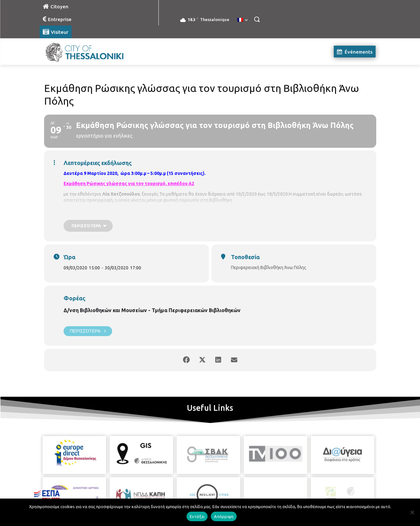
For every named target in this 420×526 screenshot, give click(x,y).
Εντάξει (197, 516)
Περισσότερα (88, 331)
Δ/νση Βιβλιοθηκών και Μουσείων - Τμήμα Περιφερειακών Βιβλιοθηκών (152, 310)
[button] (257, 19)
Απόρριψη (224, 516)
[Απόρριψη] (412, 512)
